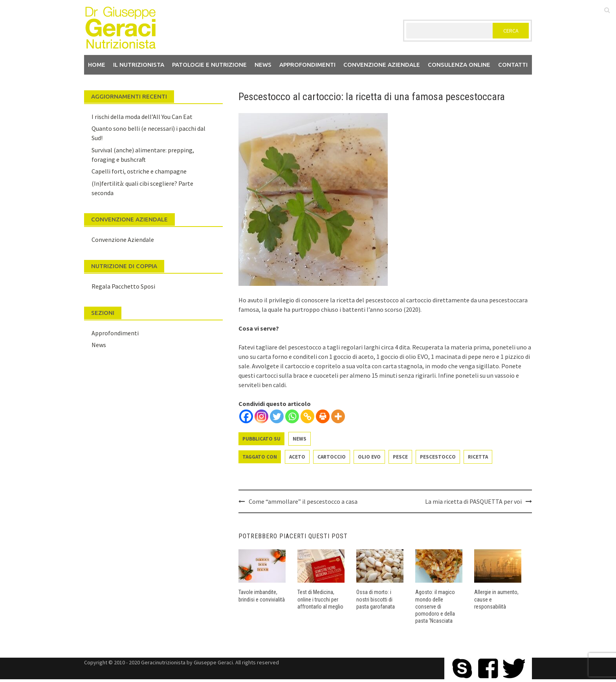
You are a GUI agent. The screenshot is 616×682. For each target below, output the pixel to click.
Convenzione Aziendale (123, 240)
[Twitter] (277, 416)
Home (97, 65)
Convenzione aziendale (382, 65)
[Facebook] (246, 416)
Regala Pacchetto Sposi (123, 286)
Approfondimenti (307, 65)
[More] (338, 416)
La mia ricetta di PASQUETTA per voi (473, 501)
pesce (400, 457)
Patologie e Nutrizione (209, 65)
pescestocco (438, 457)
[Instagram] (261, 416)
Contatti (513, 65)
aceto (297, 457)
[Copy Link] (307, 416)
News (263, 65)
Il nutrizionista (139, 65)
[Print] (323, 416)
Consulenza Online (459, 65)
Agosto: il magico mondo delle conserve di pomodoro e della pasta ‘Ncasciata (435, 606)
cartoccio (332, 457)
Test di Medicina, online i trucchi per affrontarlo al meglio (320, 599)
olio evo (369, 457)
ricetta (478, 457)
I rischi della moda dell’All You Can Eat (142, 117)
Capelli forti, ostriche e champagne (139, 171)
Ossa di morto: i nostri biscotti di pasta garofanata (376, 599)
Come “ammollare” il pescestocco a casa (303, 501)
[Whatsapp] (292, 416)
